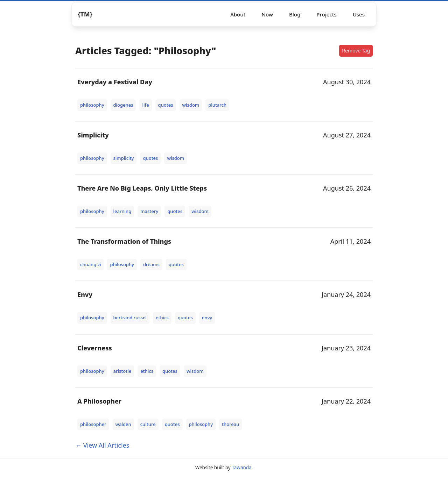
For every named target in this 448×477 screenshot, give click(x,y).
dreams (151, 264)
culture (148, 424)
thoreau (230, 424)
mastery (149, 211)
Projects (326, 14)
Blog (295, 14)
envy (207, 318)
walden (123, 424)
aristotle (122, 371)
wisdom (191, 105)
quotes (166, 105)
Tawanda (241, 468)
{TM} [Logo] (85, 14)
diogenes (123, 105)
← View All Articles (102, 445)
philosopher (93, 424)
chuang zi (90, 264)
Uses (359, 14)
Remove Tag (356, 51)
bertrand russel (130, 318)
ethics (162, 318)
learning (122, 211)
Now (267, 14)
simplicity (124, 158)
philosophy (92, 105)
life (145, 105)
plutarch (217, 105)
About (238, 14)
